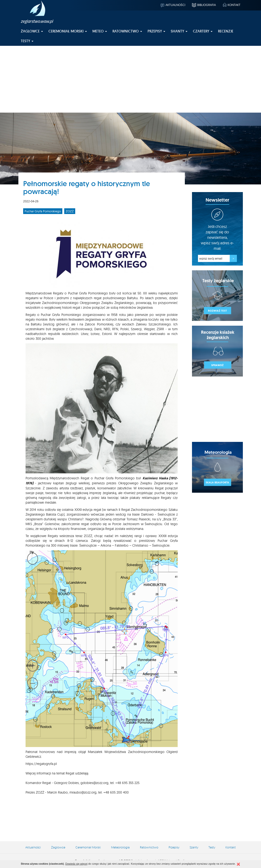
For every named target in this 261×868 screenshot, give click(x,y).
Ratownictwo (149, 847)
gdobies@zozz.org (94, 783)
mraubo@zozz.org (83, 792)
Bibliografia (204, 5)
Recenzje (226, 31)
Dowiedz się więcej (76, 864)
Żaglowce (58, 847)
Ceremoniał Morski (88, 847)
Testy (212, 847)
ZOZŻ (70, 211)
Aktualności (173, 5)
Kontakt (231, 5)
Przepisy (174, 847)
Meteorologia (120, 847)
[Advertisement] (130, 79)
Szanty (194, 847)
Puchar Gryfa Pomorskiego (43, 211)
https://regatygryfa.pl (41, 764)
